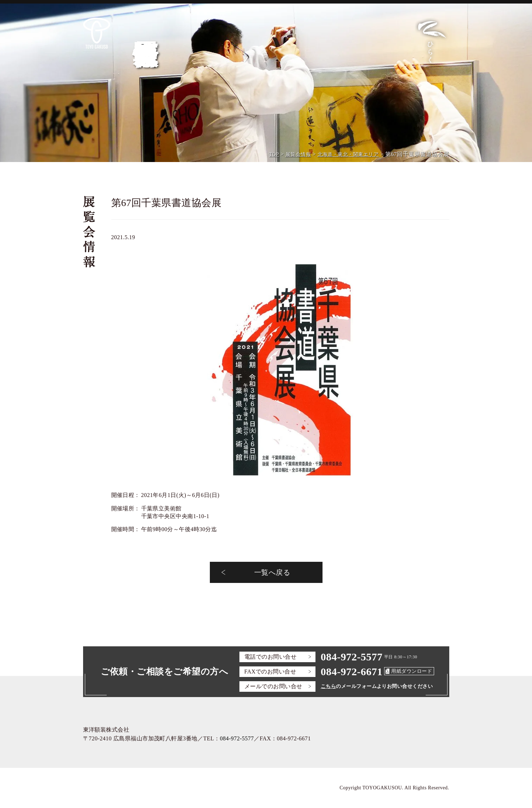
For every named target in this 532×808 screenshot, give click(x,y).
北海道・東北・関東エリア (348, 154)
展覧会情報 (298, 154)
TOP (274, 154)
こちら (328, 686)
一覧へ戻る (272, 572)
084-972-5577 (352, 657)
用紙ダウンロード (412, 671)
